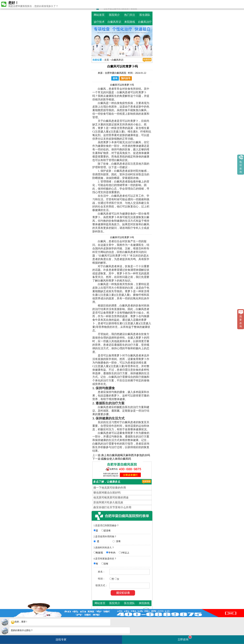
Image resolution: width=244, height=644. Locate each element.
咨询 (115, 78)
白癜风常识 (114, 22)
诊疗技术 (99, 22)
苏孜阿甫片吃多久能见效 (108, 502)
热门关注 (130, 15)
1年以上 (125, 553)
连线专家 (61, 639)
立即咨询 (185, 638)
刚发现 (99, 553)
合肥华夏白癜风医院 (116, 73)
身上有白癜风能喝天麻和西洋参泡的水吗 (126, 455)
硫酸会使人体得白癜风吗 (116, 459)
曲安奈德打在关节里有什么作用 (112, 507)
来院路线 (130, 22)
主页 (107, 60)
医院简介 (114, 15)
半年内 (112, 553)
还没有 (107, 531)
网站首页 (99, 15)
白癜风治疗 (145, 22)
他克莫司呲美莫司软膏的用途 (111, 497)
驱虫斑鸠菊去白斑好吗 (107, 493)
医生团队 (145, 15)
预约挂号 (126, 78)
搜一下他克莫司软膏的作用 (110, 488)
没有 (118, 541)
